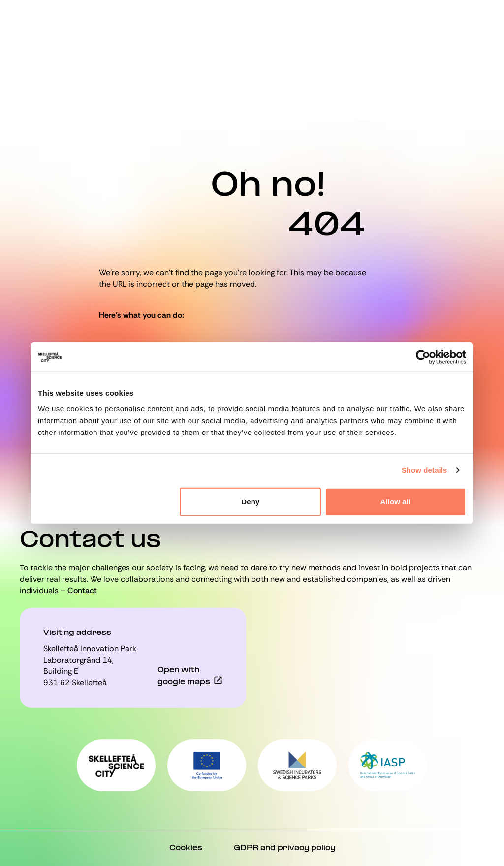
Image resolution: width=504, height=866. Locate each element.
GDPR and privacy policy (284, 848)
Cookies (186, 848)
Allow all (396, 501)
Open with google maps (184, 676)
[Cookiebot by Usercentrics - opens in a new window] (423, 357)
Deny (250, 501)
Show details (425, 470)
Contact (82, 590)
